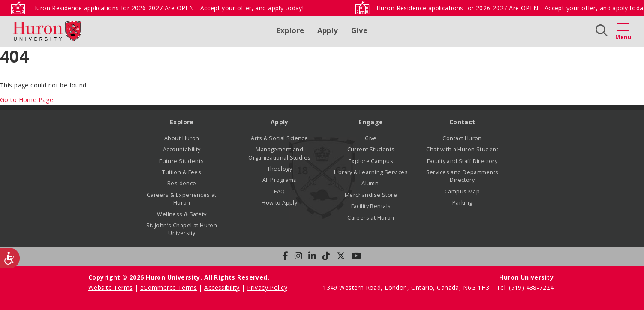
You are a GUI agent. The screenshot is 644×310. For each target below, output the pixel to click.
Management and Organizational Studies (279, 153)
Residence (182, 183)
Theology (280, 169)
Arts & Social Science (279, 138)
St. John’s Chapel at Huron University (182, 229)
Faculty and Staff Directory (462, 161)
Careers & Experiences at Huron (182, 199)
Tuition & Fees (182, 172)
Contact (462, 122)
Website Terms (110, 287)
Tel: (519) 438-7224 (525, 287)
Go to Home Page (27, 100)
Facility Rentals (371, 206)
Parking (462, 203)
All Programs (280, 180)
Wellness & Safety (182, 214)
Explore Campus (371, 161)
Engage (371, 122)
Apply (328, 30)
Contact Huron (462, 138)
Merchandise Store (371, 195)
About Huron (182, 138)
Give (360, 30)
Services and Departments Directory (462, 176)
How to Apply (279, 203)
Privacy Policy (267, 287)
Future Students (182, 161)
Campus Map (462, 191)
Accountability (182, 149)
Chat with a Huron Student (462, 149)
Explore (290, 30)
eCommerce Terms (169, 287)
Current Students (371, 149)
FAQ (279, 191)
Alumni (371, 183)
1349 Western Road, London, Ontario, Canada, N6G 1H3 (407, 287)
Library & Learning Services (371, 172)
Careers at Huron (371, 218)
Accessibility (222, 287)
